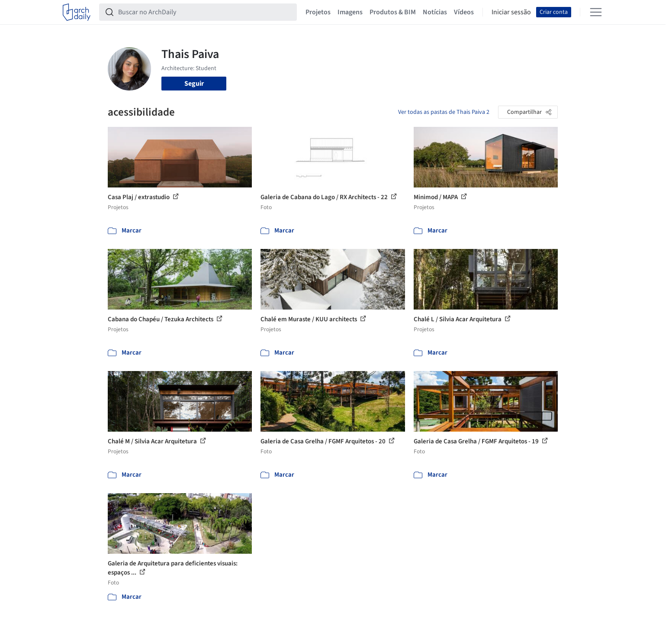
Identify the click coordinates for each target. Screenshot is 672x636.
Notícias (435, 12)
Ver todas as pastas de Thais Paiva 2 (444, 112)
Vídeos (464, 12)
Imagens (350, 12)
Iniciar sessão (511, 12)
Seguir (194, 84)
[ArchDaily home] (77, 12)
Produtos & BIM (393, 12)
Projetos (318, 12)
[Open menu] (596, 12)
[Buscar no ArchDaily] (205, 12)
